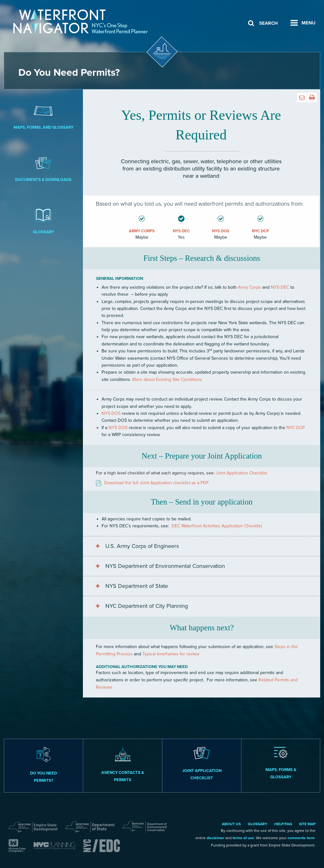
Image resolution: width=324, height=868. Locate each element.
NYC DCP (296, 428)
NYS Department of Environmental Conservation (165, 566)
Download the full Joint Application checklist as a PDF (156, 483)
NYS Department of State (137, 586)
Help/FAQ (283, 824)
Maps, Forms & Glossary (281, 763)
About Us (231, 824)
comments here (301, 838)
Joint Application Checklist (241, 473)
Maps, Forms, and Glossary (43, 116)
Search (268, 23)
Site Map (307, 824)
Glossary (43, 221)
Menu (308, 23)
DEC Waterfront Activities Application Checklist (217, 526)
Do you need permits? (44, 765)
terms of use (243, 838)
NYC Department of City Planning (147, 606)
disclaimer (215, 838)
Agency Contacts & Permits (123, 765)
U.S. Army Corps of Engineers (142, 546)
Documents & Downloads (43, 168)
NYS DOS (111, 413)
